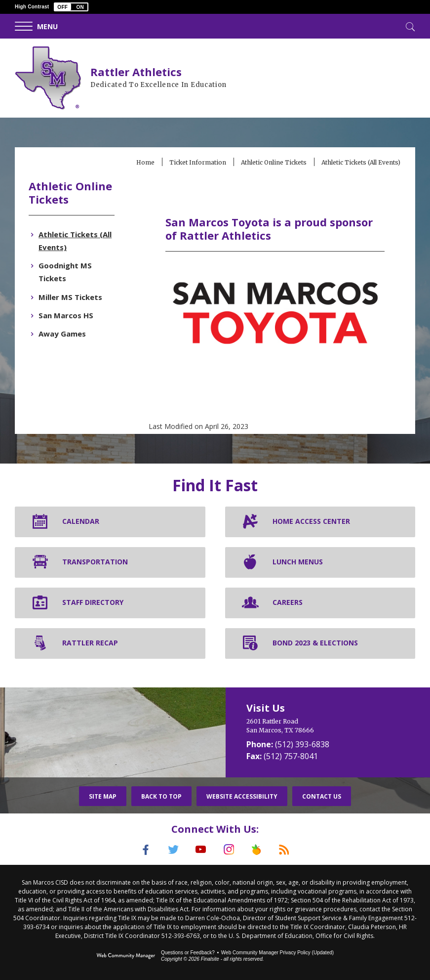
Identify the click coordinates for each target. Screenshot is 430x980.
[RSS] (287, 849)
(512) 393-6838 (302, 744)
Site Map (103, 796)
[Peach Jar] (258, 849)
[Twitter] (172, 849)
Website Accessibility (242, 796)
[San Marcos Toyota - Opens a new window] (275, 343)
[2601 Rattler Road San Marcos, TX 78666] (328, 725)
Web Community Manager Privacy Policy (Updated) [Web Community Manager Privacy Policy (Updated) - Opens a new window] (277, 952)
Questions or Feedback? (188, 952)
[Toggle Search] (409, 26)
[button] (71, 7)
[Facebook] (144, 849)
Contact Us (322, 796)
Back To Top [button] (161, 796)
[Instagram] (230, 849)
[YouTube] (201, 849)
